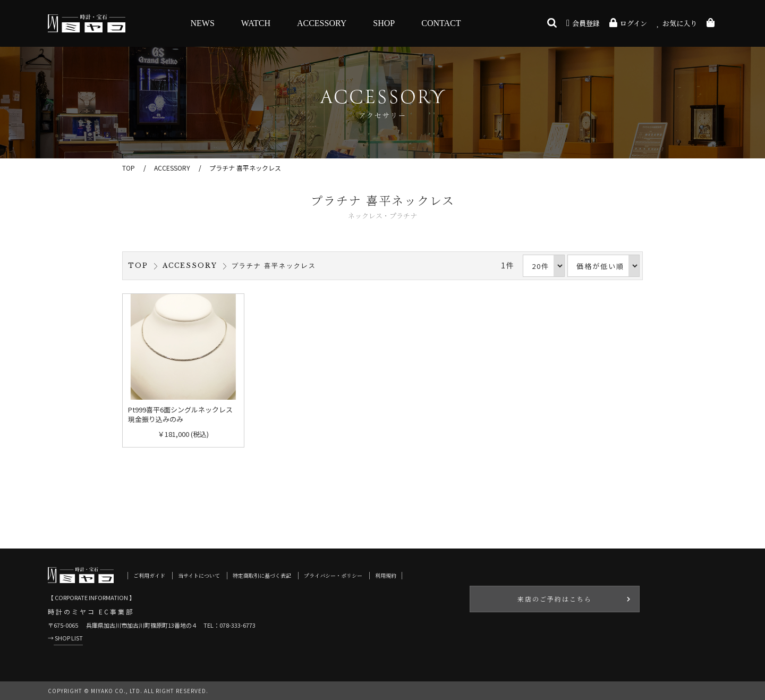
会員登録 (583, 23)
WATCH (256, 23)
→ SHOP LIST (65, 638)
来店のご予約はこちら (555, 599)
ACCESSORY (322, 23)
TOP (129, 168)
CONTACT (441, 23)
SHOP (384, 23)
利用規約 (386, 575)
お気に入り (677, 23)
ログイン (628, 23)
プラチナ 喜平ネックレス (245, 168)
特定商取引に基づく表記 (262, 575)
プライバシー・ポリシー (333, 575)
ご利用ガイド (149, 575)
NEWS (203, 23)
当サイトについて (199, 575)
